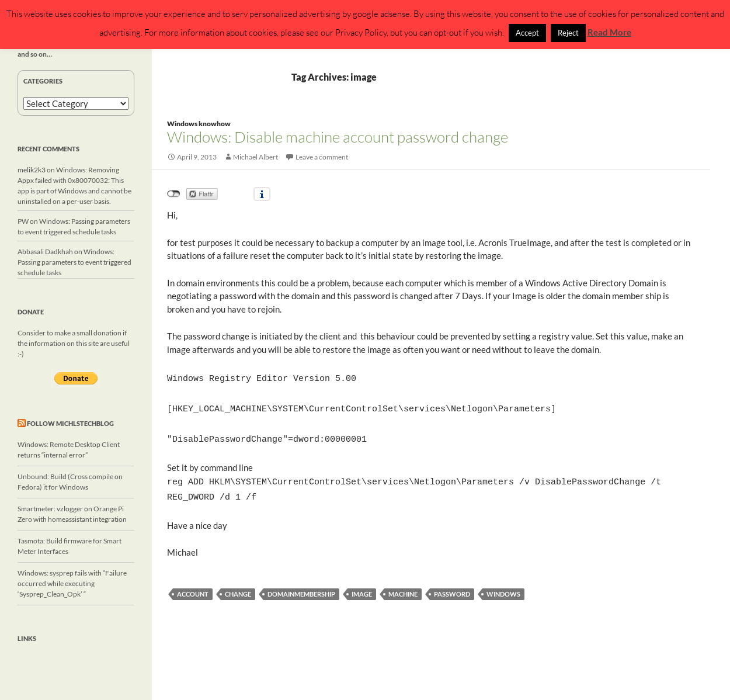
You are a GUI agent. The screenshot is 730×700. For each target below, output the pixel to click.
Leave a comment (322, 157)
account (193, 585)
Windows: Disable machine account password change (338, 137)
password (452, 585)
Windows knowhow (199, 124)
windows (503, 585)
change (238, 585)
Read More (609, 32)
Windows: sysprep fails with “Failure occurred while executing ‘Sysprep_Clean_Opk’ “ (72, 583)
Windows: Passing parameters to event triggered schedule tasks (74, 262)
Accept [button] (527, 33)
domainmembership (301, 585)
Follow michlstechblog (70, 423)
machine (403, 585)
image (362, 585)
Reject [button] (568, 33)
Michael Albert (255, 157)
